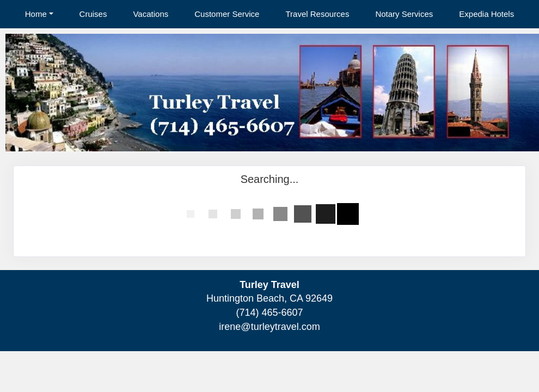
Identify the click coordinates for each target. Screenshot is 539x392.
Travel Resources (317, 14)
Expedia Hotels (486, 14)
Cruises (93, 14)
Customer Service (227, 14)
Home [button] (36, 14)
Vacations (151, 14)
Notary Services (404, 14)
